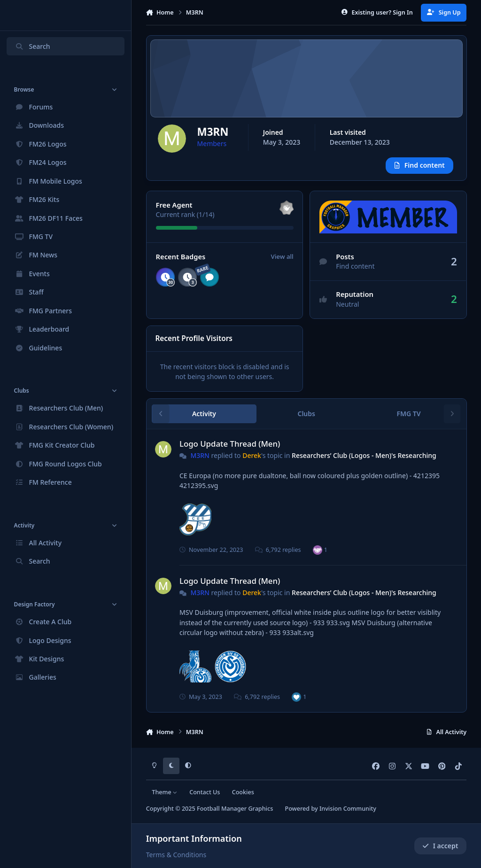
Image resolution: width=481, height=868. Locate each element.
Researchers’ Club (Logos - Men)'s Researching (364, 456)
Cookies (243, 792)
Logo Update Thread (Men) (230, 444)
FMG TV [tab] (408, 414)
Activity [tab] (204, 414)
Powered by (330, 809)
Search (32, 46)
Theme (165, 792)
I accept (440, 846)
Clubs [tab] (306, 414)
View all (282, 257)
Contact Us (205, 792)
